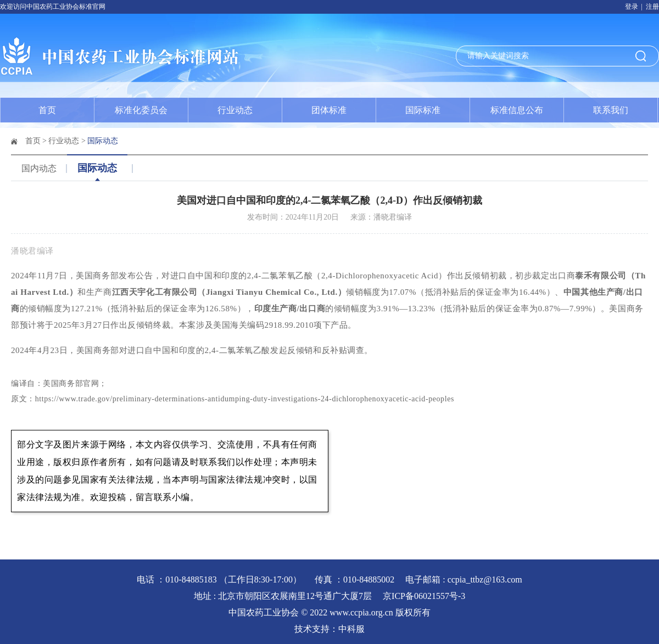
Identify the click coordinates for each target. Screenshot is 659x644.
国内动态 (39, 168)
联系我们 (611, 110)
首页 (47, 110)
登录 (632, 7)
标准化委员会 (141, 110)
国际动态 (103, 141)
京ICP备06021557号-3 (424, 596)
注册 (652, 7)
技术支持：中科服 (329, 629)
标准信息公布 (517, 110)
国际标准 (423, 110)
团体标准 (329, 110)
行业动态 (235, 110)
